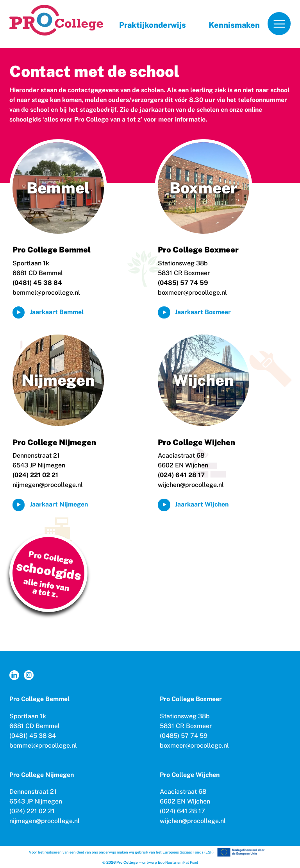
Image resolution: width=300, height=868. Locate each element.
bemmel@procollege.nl (46, 293)
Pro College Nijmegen (54, 442)
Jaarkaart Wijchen (202, 504)
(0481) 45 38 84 (33, 736)
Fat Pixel (191, 862)
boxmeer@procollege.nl (192, 293)
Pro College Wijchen (196, 442)
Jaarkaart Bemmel (57, 312)
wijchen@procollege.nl (191, 485)
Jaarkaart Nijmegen (59, 504)
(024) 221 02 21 (32, 811)
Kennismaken (234, 25)
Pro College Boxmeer (198, 250)
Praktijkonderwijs (153, 25)
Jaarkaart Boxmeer (203, 312)
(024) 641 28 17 (182, 811)
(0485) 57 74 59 (184, 736)
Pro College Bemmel (52, 250)
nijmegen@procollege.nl (48, 485)
